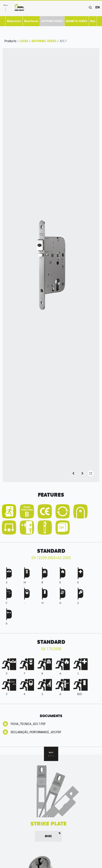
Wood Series (31, 21)
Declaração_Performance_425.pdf (36, 732)
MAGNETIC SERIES (77, 21)
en (98, 7)
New (93, 21)
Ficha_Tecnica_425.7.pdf (28, 724)
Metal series (14, 21)
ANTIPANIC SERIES (52, 21)
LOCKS (24, 41)
